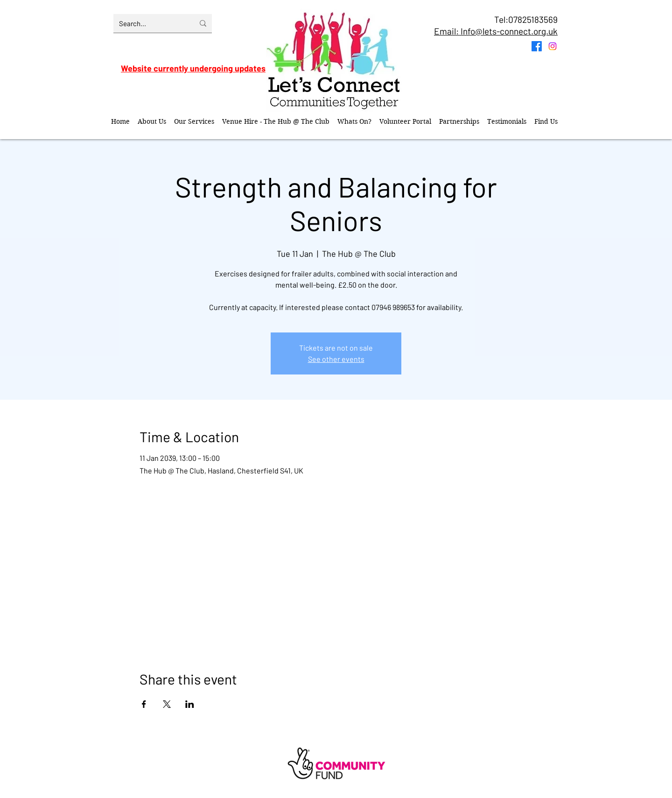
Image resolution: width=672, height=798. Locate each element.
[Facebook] (537, 46)
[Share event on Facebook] (144, 704)
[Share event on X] (167, 704)
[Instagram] (553, 46)
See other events (336, 359)
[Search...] (150, 23)
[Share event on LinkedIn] (190, 704)
